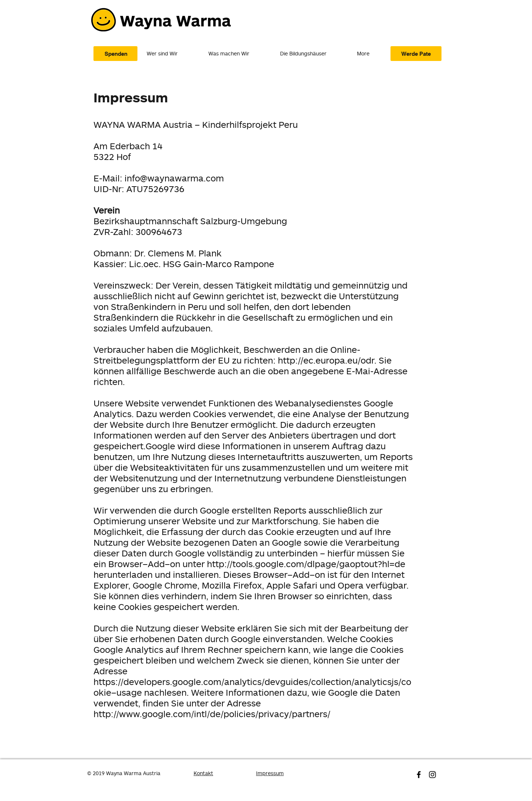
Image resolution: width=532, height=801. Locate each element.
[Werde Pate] (416, 54)
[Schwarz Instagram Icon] (432, 775)
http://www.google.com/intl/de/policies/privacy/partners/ (212, 714)
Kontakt (203, 773)
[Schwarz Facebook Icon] (419, 775)
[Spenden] (115, 54)
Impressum (270, 773)
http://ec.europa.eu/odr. (327, 360)
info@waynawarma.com (174, 178)
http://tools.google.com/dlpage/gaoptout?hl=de (306, 564)
